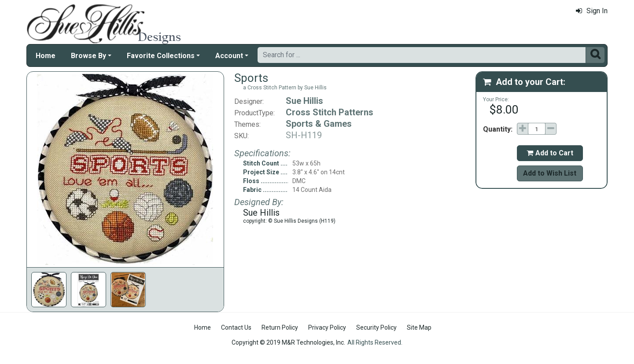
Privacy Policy (327, 327)
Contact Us (236, 327)
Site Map (419, 327)
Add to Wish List (550, 173)
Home (46, 56)
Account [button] (229, 56)
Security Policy (376, 327)
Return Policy (280, 327)
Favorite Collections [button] (161, 56)
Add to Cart (550, 153)
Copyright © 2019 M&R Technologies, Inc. (288, 342)
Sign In (592, 11)
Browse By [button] (88, 56)
